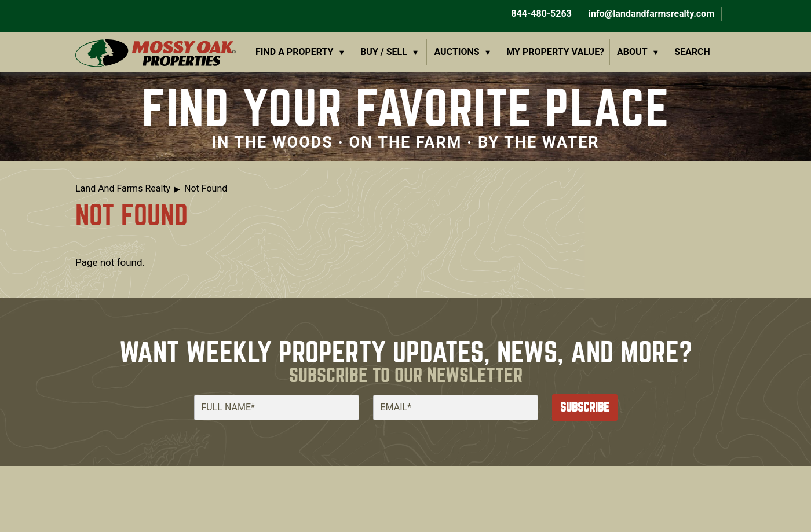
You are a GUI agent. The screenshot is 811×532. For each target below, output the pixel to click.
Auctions (457, 52)
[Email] (456, 408)
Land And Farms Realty (123, 188)
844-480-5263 (540, 14)
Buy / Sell (384, 52)
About (632, 52)
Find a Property (295, 52)
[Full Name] (277, 408)
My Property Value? (555, 52)
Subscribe (585, 407)
